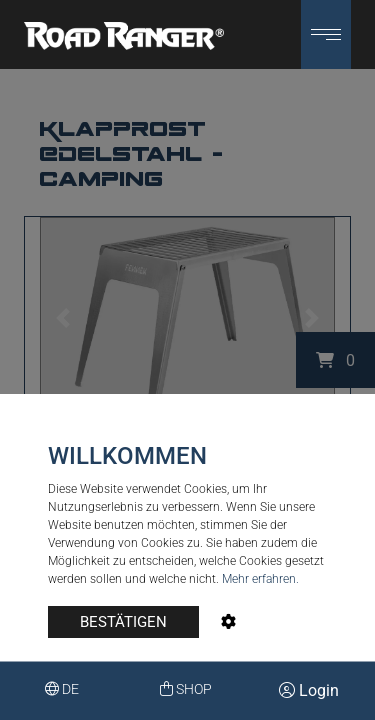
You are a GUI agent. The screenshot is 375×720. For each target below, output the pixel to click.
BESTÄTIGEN (123, 622)
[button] (326, 34)
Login (309, 690)
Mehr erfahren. (260, 579)
